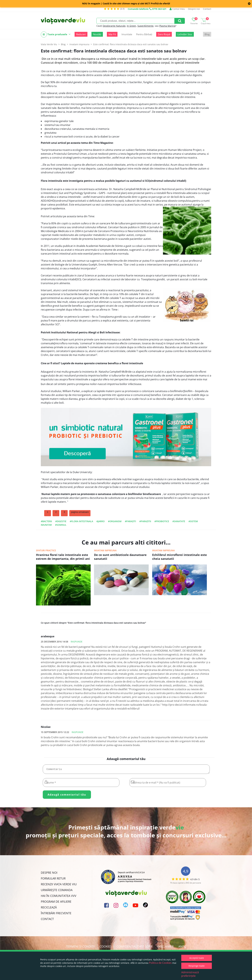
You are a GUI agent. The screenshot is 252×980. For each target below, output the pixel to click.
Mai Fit (112, 34)
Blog (207, 34)
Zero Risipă (164, 34)
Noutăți (97, 34)
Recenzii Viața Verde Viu (59, 885)
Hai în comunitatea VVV (59, 897)
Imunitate (127, 34)
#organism (115, 521)
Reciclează (49, 909)
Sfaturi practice (46, 550)
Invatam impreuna (105, 550)
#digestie (61, 521)
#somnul (61, 525)
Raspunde (77, 642)
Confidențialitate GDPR (135, 948)
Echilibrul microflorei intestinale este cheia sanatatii (180, 557)
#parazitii (145, 521)
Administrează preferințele (190, 974)
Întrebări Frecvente (56, 914)
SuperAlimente (145, 26)
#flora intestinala (81, 521)
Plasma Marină (167, 26)
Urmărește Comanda (57, 891)
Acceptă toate (197, 958)
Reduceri (81, 34)
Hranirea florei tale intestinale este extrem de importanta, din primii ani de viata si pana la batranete (63, 557)
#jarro (101, 521)
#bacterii (46, 521)
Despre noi (194, 9)
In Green (131, 26)
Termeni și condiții (81, 948)
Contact (207, 9)
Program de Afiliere (56, 903)
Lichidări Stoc (185, 34)
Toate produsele (56, 34)
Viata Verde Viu (49, 44)
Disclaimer (165, 948)
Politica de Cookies (160, 963)
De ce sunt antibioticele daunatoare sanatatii (120, 557)
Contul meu (177, 9)
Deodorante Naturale (114, 26)
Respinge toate (197, 966)
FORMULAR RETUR (53, 880)
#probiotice (162, 521)
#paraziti (130, 521)
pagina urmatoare (80, 512)
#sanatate (179, 521)
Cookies (106, 948)
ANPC (182, 948)
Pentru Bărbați (144, 34)
